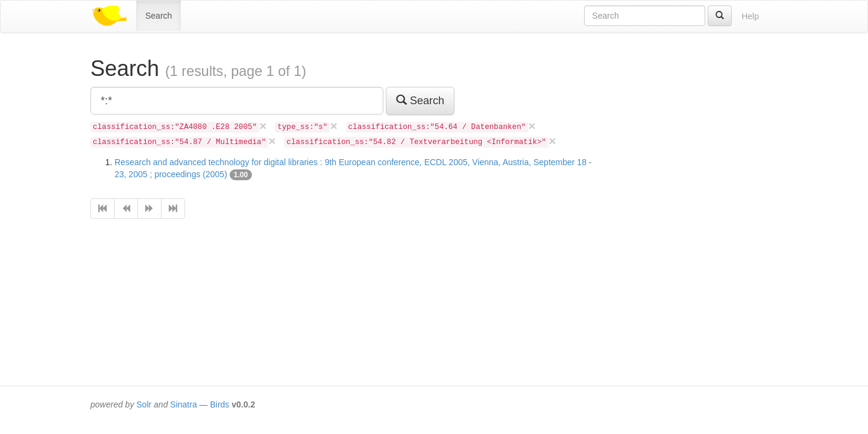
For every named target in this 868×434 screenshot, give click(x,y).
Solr (144, 404)
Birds (219, 404)
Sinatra (183, 404)
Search (159, 16)
